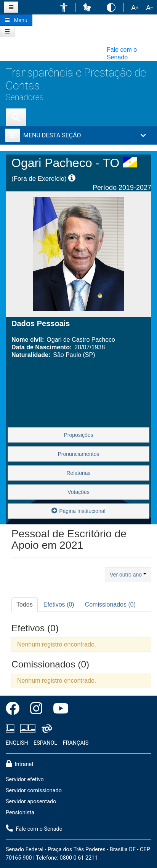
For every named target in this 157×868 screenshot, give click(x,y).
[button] (64, 7)
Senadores (25, 97)
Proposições (78, 435)
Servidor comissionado (34, 791)
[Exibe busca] (16, 117)
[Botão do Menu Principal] (16, 20)
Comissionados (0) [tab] (110, 604)
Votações (78, 492)
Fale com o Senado (122, 53)
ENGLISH (17, 743)
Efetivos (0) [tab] (59, 604)
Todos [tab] (25, 604)
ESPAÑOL (45, 743)
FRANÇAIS (76, 743)
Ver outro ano (128, 575)
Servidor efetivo (25, 780)
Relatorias (78, 473)
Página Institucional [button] (78, 510)
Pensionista (20, 813)
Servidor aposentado (31, 802)
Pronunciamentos (79, 454)
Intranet (20, 764)
